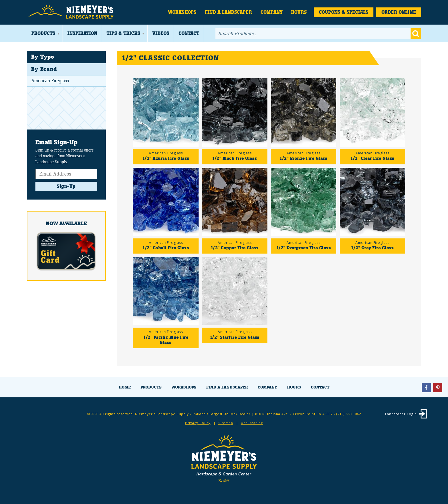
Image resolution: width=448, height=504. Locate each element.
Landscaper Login (401, 414)
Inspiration (82, 33)
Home (125, 387)
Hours (299, 12)
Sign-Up (66, 186)
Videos (161, 33)
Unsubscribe (252, 423)
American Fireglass (50, 81)
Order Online (399, 12)
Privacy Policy (198, 423)
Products (43, 33)
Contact (189, 33)
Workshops (182, 12)
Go (416, 34)
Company (272, 12)
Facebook (426, 388)
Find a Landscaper (228, 12)
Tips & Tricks (123, 33)
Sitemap (226, 423)
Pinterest (438, 388)
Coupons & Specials (344, 12)
